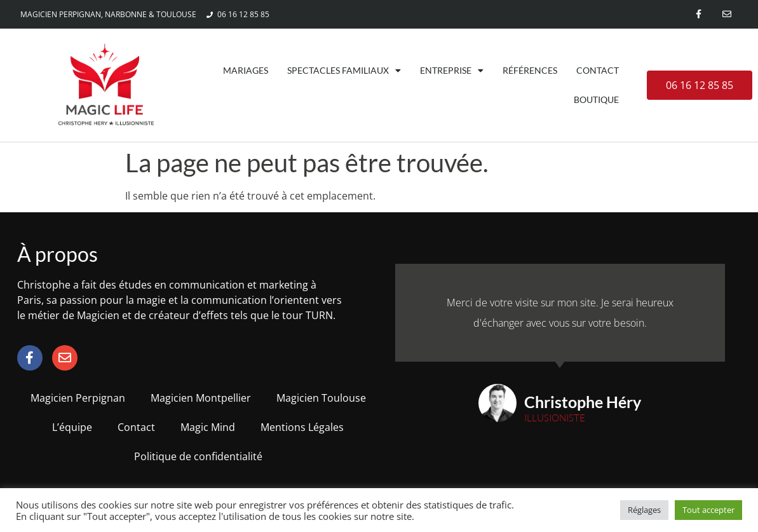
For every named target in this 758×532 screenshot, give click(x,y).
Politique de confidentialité (198, 456)
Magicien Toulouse (321, 398)
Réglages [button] (644, 510)
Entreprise (452, 71)
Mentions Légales (302, 427)
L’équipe (72, 427)
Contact (598, 70)
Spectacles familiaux (344, 71)
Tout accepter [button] (708, 510)
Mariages (246, 70)
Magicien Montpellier (201, 398)
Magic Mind (208, 427)
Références (530, 70)
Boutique (596, 99)
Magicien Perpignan (78, 398)
